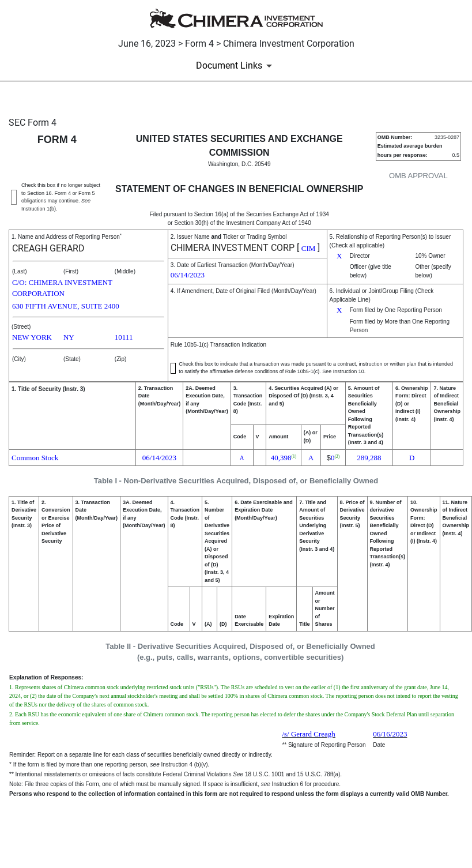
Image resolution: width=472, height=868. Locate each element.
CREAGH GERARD (48, 248)
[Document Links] (236, 66)
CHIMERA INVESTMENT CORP (233, 248)
